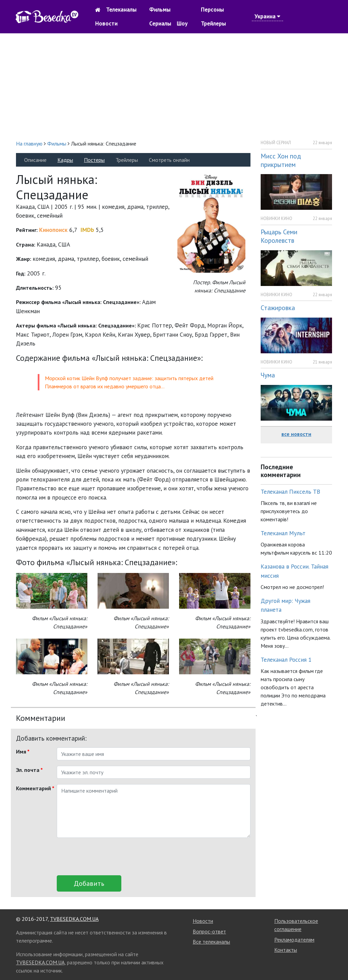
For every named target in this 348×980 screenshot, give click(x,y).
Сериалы (160, 23)
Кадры (65, 160)
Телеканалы (121, 10)
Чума (268, 375)
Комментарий (34, 788)
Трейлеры (213, 23)
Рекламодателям (294, 940)
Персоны (212, 10)
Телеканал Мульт (283, 533)
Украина (267, 16)
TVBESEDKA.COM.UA (74, 919)
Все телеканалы (211, 942)
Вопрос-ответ (209, 931)
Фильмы (160, 10)
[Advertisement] (174, 86)
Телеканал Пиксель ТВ (290, 492)
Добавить (89, 883)
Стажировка (278, 308)
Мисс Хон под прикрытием (281, 160)
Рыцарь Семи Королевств (279, 236)
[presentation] (108, 857)
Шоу (182, 23)
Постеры (94, 160)
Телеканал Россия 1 (286, 660)
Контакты (286, 950)
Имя (23, 751)
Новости (106, 23)
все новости (296, 434)
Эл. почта (29, 770)
